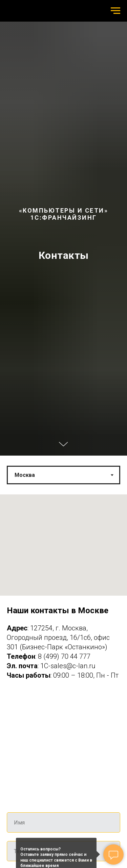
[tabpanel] (63, 597)
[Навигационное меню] (115, 11)
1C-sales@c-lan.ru (68, 666)
